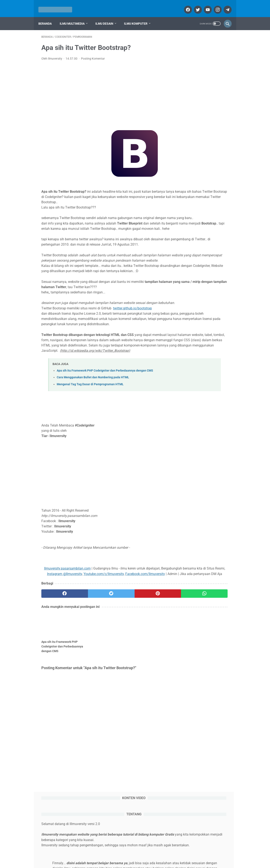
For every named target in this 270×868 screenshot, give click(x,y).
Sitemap (182, 852)
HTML (207, 671)
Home (87, 852)
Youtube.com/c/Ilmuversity (69, 628)
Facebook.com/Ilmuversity (111, 628)
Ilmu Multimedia (75, 17)
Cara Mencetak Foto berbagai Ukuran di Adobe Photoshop (204, 477)
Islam (189, 687)
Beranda (48, 17)
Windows (210, 735)
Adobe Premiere (197, 639)
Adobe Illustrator (197, 623)
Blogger (191, 655)
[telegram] (224, 5)
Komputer (192, 568)
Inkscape (192, 679)
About (99, 852)
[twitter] (194, 5)
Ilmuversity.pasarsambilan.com (69, 617)
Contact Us (165, 852)
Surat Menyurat (196, 727)
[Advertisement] (104, 91)
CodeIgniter (213, 655)
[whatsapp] (150, 653)
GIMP (189, 671)
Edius (208, 663)
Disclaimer (147, 852)
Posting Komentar (93, 54)
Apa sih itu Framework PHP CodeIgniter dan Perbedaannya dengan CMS (105, 419)
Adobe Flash (194, 615)
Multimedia (194, 575)
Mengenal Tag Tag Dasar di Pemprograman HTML (90, 433)
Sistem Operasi (196, 590)
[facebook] (184, 5)
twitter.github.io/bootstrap (132, 341)
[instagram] (214, 5)
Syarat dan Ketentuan (121, 852)
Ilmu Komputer (139, 17)
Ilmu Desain (107, 17)
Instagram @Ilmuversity (136, 623)
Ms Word (191, 703)
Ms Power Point (196, 695)
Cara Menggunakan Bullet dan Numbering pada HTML (93, 426)
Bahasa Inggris (196, 647)
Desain (190, 561)
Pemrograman (213, 711)
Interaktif (214, 679)
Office (190, 583)
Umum (190, 735)
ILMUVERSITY (141, 861)
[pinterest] (119, 653)
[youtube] (204, 5)
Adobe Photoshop (197, 631)
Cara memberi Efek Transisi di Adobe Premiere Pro (199, 377)
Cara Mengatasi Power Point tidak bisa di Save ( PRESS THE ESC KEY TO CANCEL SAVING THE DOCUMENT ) (203, 414)
